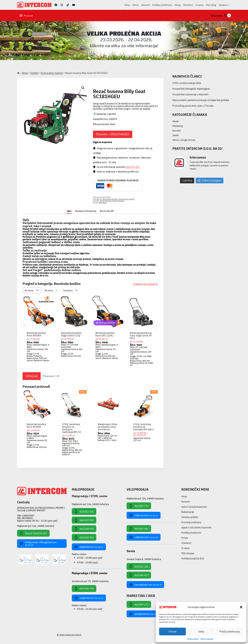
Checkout (186, 543)
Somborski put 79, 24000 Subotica (90, 581)
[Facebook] (56, 5)
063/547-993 (84, 520)
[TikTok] (68, 5)
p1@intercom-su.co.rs (89, 598)
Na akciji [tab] (51, 290)
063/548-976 (84, 529)
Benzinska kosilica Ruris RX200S (36, 425)
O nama (199, 5)
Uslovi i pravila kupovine (194, 507)
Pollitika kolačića (193, 639)
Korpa (185, 538)
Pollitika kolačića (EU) (193, 558)
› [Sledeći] (156, 325)
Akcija (178, 5)
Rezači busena (118, 201)
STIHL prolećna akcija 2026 (187, 83)
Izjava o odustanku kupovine (196, 527)
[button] (241, 607)
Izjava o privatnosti (207, 639)
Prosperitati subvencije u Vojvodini (190, 94)
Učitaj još (32, 376)
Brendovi (188, 5)
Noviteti (177, 131)
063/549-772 (139, 506)
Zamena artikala (190, 517)
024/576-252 (132, 167)
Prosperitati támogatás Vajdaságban (191, 89)
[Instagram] (62, 5)
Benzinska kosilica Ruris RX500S (36, 334)
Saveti (176, 135)
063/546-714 (84, 589)
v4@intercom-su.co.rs (144, 515)
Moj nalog (211, 5)
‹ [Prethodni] (24, 325)
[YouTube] (74, 5)
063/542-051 (139, 529)
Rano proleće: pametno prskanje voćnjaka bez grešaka (201, 100)
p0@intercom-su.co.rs (89, 547)
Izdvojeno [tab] (71, 290)
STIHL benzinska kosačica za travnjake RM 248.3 (143, 427)
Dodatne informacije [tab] (86, 211)
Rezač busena (106, 201)
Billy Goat (103, 203)
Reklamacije (188, 512)
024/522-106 (139, 566)
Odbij (201, 632)
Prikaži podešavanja (229, 632)
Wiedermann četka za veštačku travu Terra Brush (107, 427)
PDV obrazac (188, 553)
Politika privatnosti (162, 5)
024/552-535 (84, 511)
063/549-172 (139, 604)
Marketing (178, 126)
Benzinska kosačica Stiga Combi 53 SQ (71, 334)
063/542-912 (84, 537)
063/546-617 (139, 575)
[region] (90, 333)
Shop (127, 5)
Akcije (175, 121)
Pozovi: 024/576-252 (33, 533)
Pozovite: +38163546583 (113, 134)
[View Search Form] (124, 16)
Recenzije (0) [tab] (107, 211)
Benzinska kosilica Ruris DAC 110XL (105, 334)
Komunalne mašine (108, 87)
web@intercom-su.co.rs (144, 614)
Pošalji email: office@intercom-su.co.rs (38, 544)
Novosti (146, 5)
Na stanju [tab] (32, 290)
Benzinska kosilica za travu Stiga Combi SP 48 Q (141, 335)
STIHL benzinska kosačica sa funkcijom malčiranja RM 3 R (72, 428)
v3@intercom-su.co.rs (144, 537)
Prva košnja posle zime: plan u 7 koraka (193, 106)
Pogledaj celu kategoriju (146, 284)
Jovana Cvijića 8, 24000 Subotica (144, 559)
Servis (136, 5)
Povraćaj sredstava (191, 522)
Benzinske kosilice (110, 199)
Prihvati (173, 632)
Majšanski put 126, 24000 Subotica (36, 526)
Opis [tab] (69, 211)
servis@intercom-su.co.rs (145, 585)
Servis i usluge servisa (184, 140)
